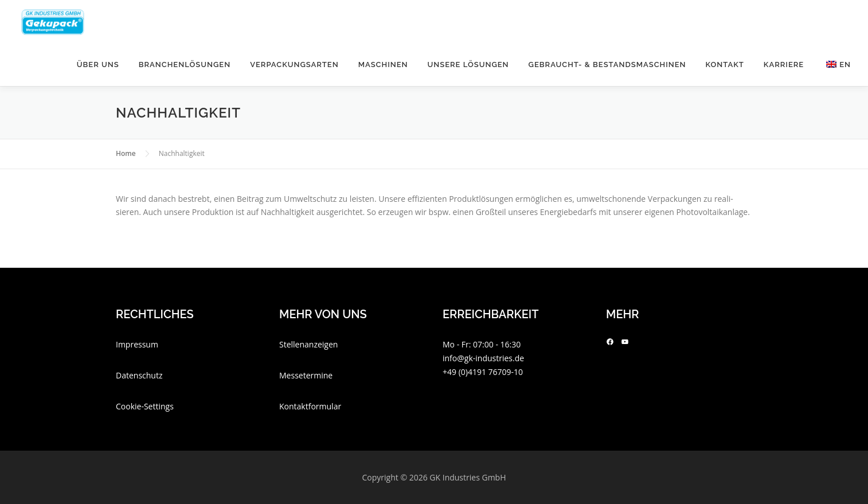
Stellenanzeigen (308, 344)
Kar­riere (784, 65)
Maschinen (383, 65)
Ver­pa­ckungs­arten (294, 65)
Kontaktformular (310, 406)
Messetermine (306, 375)
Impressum (137, 344)
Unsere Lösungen (468, 65)
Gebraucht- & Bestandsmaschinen (607, 65)
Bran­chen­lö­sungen (185, 65)
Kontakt (725, 65)
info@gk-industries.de (483, 358)
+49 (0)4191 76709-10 (483, 372)
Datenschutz (139, 375)
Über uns (98, 65)
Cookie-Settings (145, 406)
